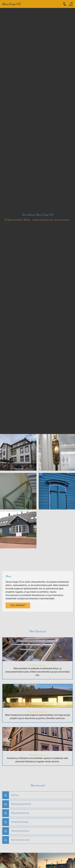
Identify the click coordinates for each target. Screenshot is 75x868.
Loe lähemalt (18, 605)
